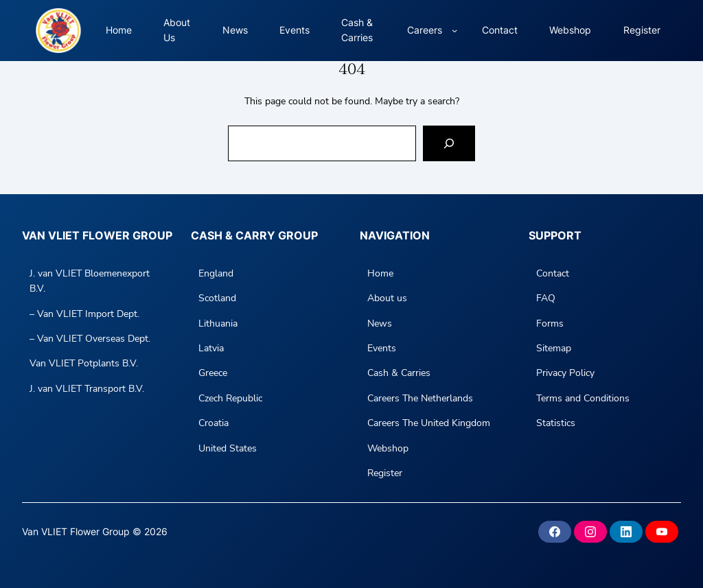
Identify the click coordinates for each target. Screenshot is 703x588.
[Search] (449, 143)
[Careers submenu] (454, 30)
